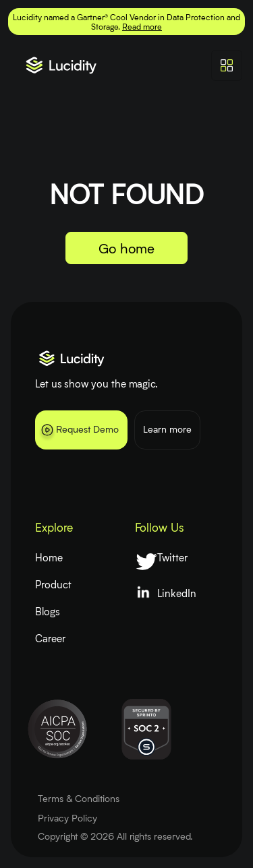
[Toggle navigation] (227, 65)
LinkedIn (177, 593)
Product (53, 584)
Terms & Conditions (79, 798)
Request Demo (79, 432)
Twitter (172, 557)
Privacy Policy (67, 818)
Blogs (48, 611)
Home (49, 557)
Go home (126, 248)
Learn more (167, 429)
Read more (142, 26)
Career (50, 638)
